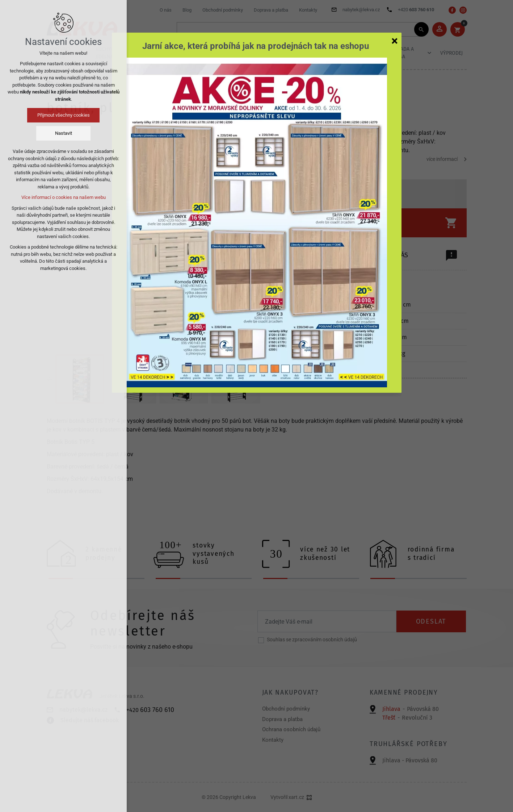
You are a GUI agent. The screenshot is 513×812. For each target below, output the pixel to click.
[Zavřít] (395, 41)
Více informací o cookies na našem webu (64, 197)
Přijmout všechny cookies (64, 115)
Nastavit (64, 133)
